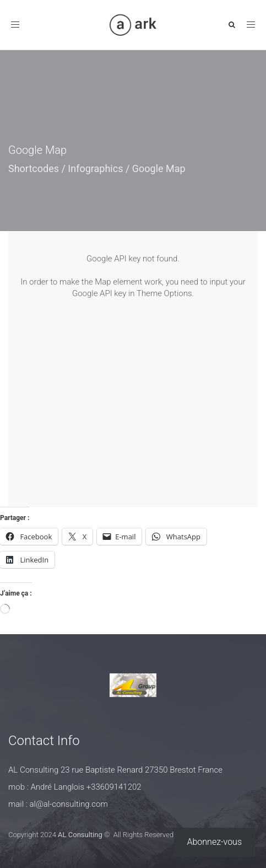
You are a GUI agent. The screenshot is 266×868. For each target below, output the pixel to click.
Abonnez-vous (215, 842)
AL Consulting (80, 835)
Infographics (95, 168)
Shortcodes (34, 168)
